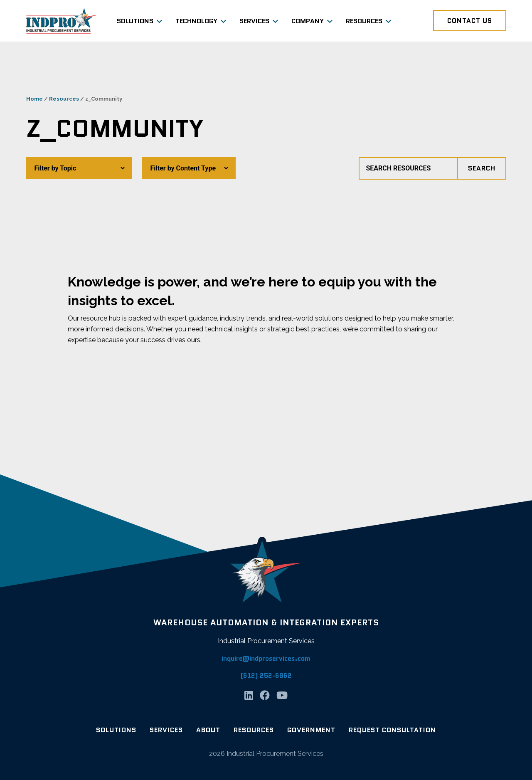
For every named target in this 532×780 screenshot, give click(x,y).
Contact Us (470, 21)
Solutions (135, 21)
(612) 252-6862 (266, 675)
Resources (364, 21)
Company (308, 21)
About (208, 730)
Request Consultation (392, 730)
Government (311, 730)
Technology (196, 21)
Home (34, 99)
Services (254, 21)
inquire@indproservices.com (266, 658)
